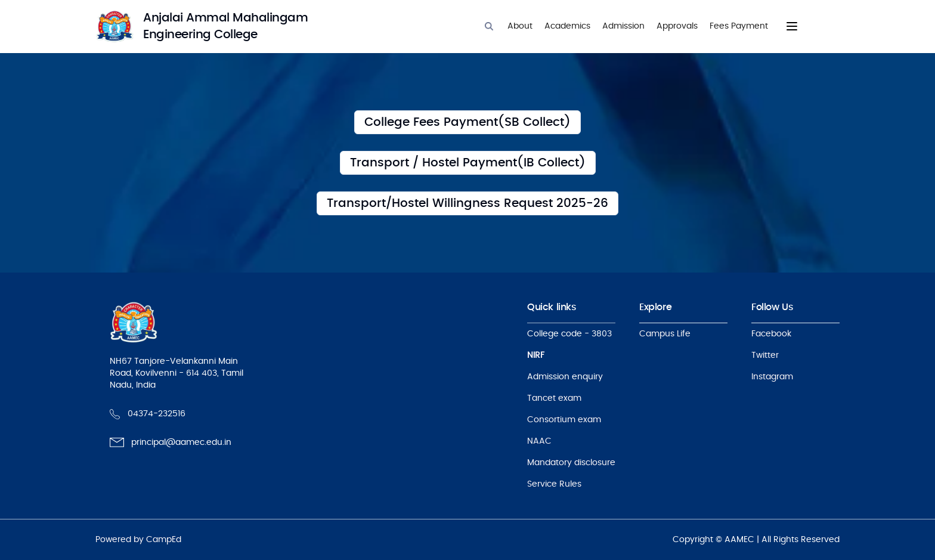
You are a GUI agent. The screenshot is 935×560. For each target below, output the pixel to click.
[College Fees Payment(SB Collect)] (467, 122)
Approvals (677, 26)
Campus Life (665, 334)
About (520, 26)
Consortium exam (564, 420)
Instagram (772, 377)
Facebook (771, 334)
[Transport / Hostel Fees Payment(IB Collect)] (468, 163)
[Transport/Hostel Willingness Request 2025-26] (467, 203)
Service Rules (554, 484)
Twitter (765, 355)
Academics (567, 26)
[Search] (489, 26)
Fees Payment (739, 26)
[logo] (215, 26)
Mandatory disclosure (571, 463)
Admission (623, 26)
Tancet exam (554, 398)
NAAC (539, 441)
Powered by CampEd (138, 540)
